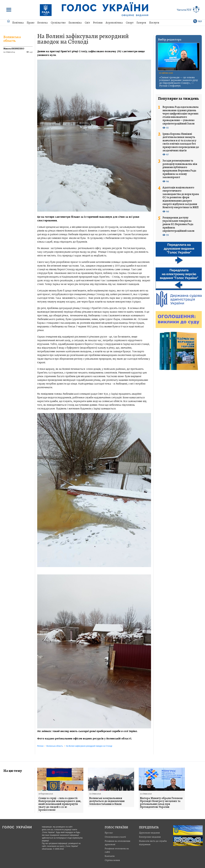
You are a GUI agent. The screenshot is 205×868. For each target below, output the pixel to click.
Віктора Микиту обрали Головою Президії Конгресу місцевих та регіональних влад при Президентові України (161, 803)
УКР (200, 21)
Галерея (141, 23)
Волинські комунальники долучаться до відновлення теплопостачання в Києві (107, 801)
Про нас (109, 833)
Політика (18, 23)
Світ (87, 23)
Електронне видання (150, 837)
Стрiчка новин (112, 860)
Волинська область (12, 39)
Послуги (154, 23)
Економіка (75, 23)
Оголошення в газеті (115, 837)
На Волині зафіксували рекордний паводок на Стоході (83, 39)
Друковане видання (149, 833)
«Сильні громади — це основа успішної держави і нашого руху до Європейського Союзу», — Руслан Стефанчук (179, 81)
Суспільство (58, 23)
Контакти (110, 856)
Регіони (98, 23)
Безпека (43, 23)
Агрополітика (114, 23)
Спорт (130, 23)
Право (31, 23)
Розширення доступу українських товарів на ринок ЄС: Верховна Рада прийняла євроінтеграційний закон (178, 224)
